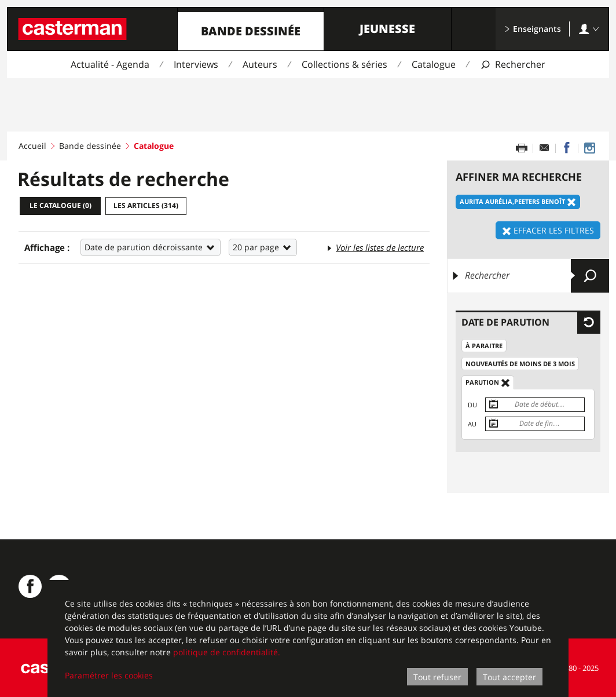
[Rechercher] (528, 276)
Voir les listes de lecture (375, 247)
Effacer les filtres (548, 230)
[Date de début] (535, 405)
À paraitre (484, 346)
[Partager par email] (544, 148)
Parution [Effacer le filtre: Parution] (488, 383)
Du (472, 405)
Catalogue (434, 64)
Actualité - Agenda (110, 64)
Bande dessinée (251, 31)
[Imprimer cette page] (522, 148)
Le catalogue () (60, 205)
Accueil (32, 146)
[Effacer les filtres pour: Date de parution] (589, 322)
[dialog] (308, 638)
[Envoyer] (590, 276)
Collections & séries (344, 64)
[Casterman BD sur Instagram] (589, 148)
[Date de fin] (535, 424)
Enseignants (533, 29)
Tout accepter (509, 677)
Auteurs (260, 64)
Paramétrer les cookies (109, 675)
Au (472, 424)
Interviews (196, 64)
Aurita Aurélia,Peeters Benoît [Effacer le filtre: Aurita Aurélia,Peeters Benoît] (518, 202)
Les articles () (146, 205)
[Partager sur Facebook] (567, 148)
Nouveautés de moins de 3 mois (520, 364)
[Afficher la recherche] (513, 65)
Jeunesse (387, 29)
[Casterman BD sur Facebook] (30, 586)
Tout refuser (437, 677)
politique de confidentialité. (227, 652)
